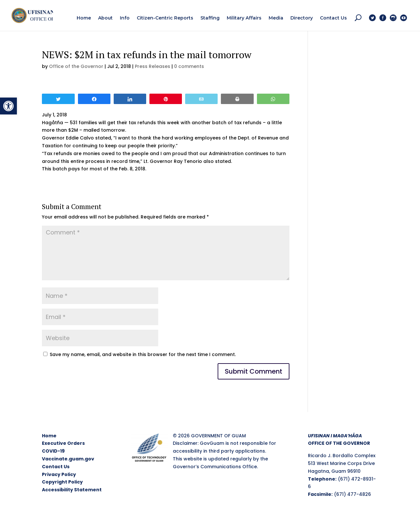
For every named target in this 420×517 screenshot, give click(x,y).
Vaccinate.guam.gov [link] (68, 459)
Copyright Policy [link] (62, 482)
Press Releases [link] (153, 66)
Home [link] (49, 436)
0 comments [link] (189, 66)
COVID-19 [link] (53, 451)
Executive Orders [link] (63, 443)
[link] (8, 106)
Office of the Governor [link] (76, 66)
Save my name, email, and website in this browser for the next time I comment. (143, 354)
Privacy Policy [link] (59, 474)
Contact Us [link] (56, 467)
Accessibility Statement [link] (72, 490)
